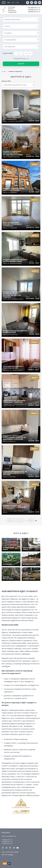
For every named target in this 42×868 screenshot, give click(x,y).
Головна (4, 71)
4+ (30, 53)
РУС (13, 3)
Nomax (11, 855)
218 (29, 520)
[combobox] (21, 26)
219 (33, 520)
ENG (18, 3)
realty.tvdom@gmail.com (9, 836)
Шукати (21, 64)
